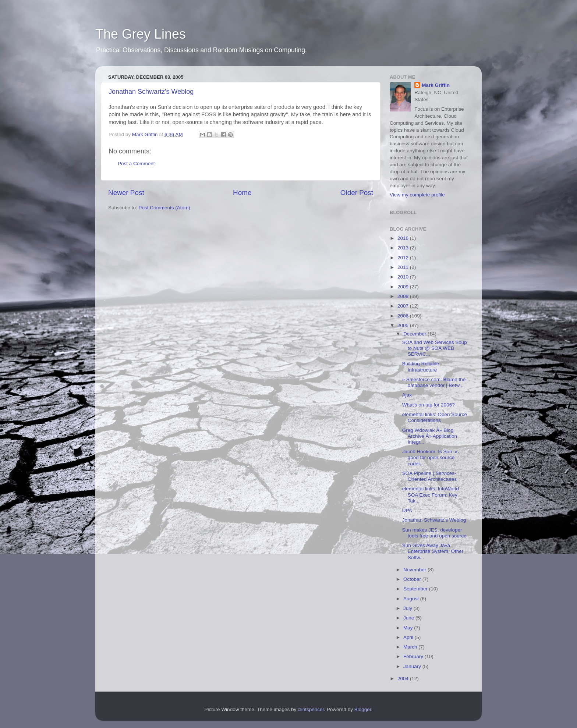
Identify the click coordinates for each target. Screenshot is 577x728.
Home (242, 193)
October (413, 579)
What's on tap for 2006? (429, 405)
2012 (404, 258)
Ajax (407, 395)
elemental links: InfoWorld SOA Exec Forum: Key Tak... (431, 495)
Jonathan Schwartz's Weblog (151, 92)
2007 (404, 306)
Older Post (357, 193)
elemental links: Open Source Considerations (435, 417)
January (413, 666)
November (415, 570)
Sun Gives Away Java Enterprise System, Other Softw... (433, 551)
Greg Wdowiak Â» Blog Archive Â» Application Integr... (430, 436)
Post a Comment (136, 164)
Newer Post (126, 193)
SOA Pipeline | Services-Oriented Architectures (430, 476)
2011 (404, 267)
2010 (404, 277)
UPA (407, 510)
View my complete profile (417, 195)
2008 (404, 296)
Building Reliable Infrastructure (421, 367)
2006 (404, 316)
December (415, 334)
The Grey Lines (141, 34)
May (409, 628)
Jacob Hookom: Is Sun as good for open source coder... (431, 457)
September (416, 589)
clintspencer (311, 709)
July (408, 608)
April (409, 637)
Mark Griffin (436, 85)
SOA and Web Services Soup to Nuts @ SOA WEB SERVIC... (435, 348)
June (409, 618)
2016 (404, 238)
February (414, 656)
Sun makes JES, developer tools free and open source (434, 533)
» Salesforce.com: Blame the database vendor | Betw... (434, 382)
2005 (404, 325)
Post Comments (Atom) (164, 208)
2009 (404, 287)
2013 (404, 248)
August (412, 599)
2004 (404, 679)
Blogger (363, 709)
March (411, 647)
